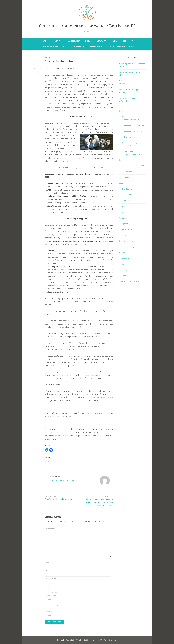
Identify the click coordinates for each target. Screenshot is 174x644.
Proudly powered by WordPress (73, 640)
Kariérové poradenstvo (54, 47)
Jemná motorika (127, 229)
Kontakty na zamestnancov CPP (133, 166)
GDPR (124, 276)
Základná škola (127, 195)
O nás (44, 41)
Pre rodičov (127, 41)
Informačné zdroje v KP (130, 247)
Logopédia (125, 224)
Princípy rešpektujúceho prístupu (58, 498)
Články (114, 41)
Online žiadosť (73, 41)
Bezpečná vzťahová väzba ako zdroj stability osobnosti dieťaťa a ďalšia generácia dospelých (97, 501)
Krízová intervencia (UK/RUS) (122, 47)
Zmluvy (124, 270)
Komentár (50, 529)
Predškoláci (126, 235)
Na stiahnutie (78, 47)
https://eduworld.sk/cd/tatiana (100, 397)
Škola (88, 41)
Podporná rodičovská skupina (135, 125)
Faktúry (124, 264)
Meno (49, 562)
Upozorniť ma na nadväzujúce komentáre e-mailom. (52, 593)
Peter (39, 72)
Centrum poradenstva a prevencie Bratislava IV (87, 26)
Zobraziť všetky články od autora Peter (62, 480)
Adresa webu (51, 579)
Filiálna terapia (130, 137)
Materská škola (127, 189)
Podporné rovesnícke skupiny (135, 131)
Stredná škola (127, 200)
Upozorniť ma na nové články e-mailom (52, 610)
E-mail (49, 570)
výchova (49, 58)
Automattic (111, 640)
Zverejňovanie (95, 47)
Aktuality (101, 41)
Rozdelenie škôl (127, 172)
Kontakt (56, 41)
